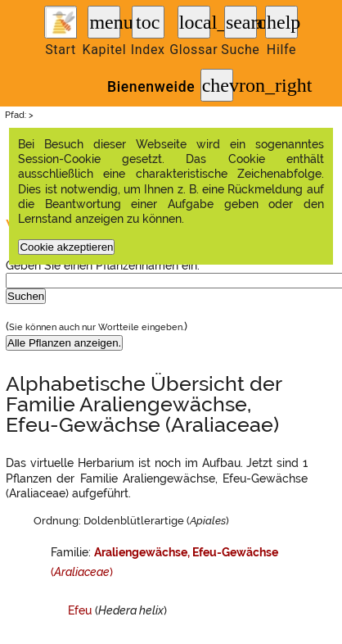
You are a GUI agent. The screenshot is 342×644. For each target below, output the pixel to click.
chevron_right (218, 85)
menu (105, 22)
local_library (195, 22)
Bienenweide (151, 87)
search (241, 22)
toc (148, 22)
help (282, 22)
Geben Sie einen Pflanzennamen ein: (103, 265)
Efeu (80, 610)
